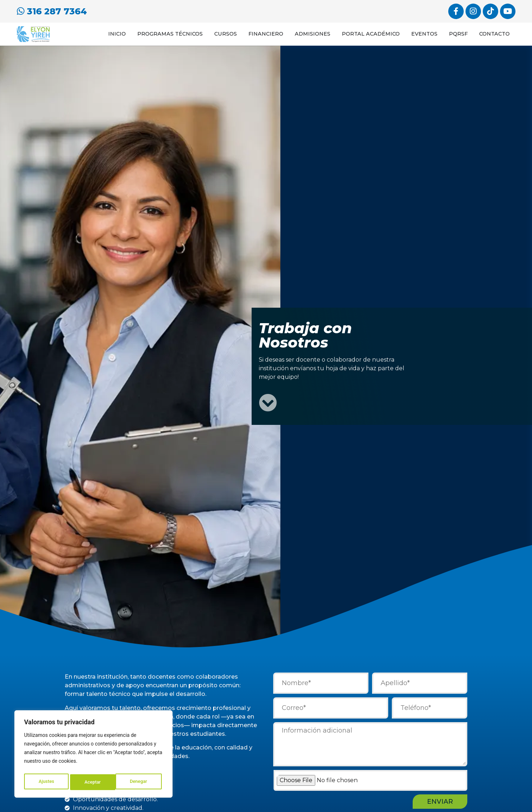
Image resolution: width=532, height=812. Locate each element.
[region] (93, 756)
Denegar (93, 782)
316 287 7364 (52, 10)
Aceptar (141, 782)
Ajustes (46, 782)
